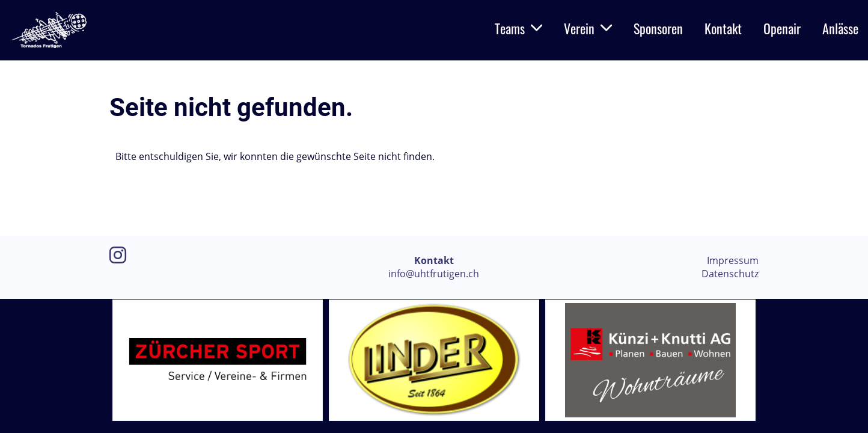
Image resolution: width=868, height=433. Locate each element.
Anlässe (840, 28)
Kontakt (723, 28)
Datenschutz (730, 274)
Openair (782, 28)
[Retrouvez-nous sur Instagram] (118, 255)
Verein (588, 28)
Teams (518, 28)
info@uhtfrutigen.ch (434, 274)
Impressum (733, 260)
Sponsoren (658, 28)
